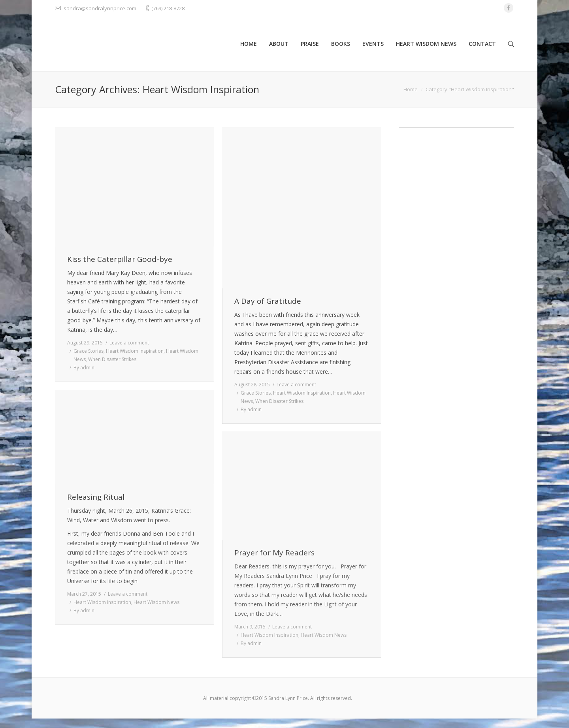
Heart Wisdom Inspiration (135, 351)
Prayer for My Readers (274, 553)
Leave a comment (129, 343)
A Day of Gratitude (268, 301)
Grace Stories (89, 351)
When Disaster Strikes (112, 359)
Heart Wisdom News (156, 602)
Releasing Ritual (96, 497)
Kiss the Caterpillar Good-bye (120, 259)
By (84, 368)
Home (411, 89)
